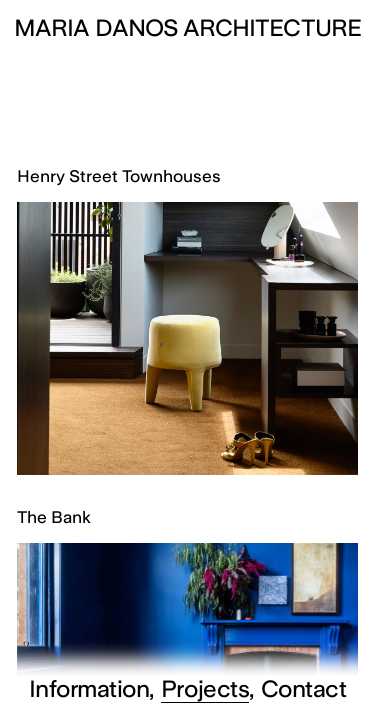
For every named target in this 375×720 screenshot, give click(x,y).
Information (89, 689)
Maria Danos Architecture (187, 28)
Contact (304, 689)
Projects (205, 689)
